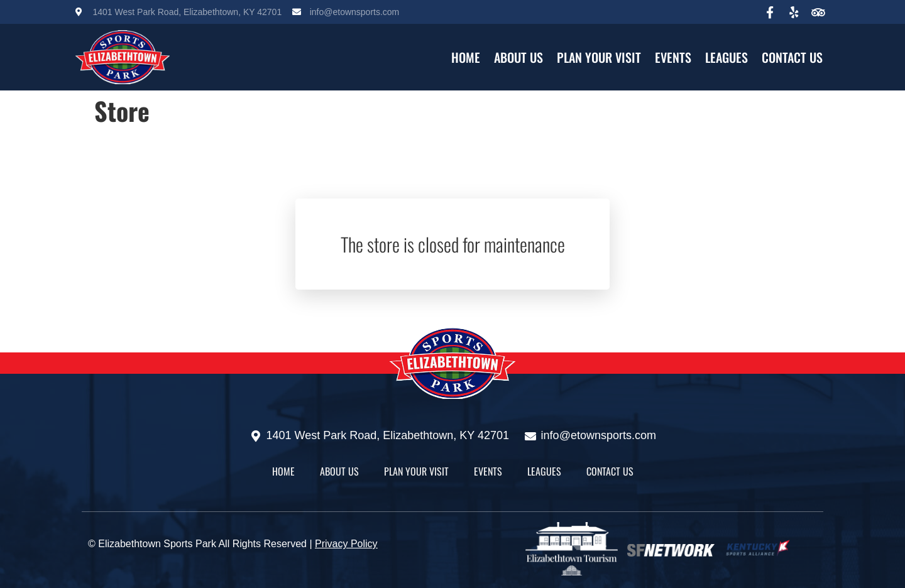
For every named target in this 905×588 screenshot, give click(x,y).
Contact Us (792, 57)
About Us (518, 57)
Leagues (727, 57)
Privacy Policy (346, 544)
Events (673, 57)
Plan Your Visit (599, 57)
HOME (466, 57)
